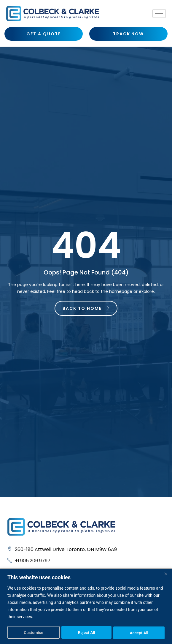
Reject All (86, 633)
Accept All (139, 633)
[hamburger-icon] (159, 14)
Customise (33, 633)
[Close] (166, 574)
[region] (86, 606)
